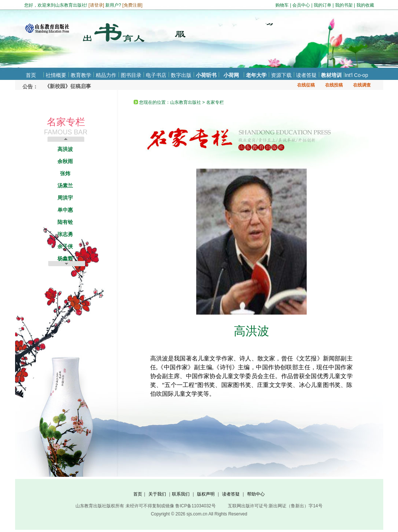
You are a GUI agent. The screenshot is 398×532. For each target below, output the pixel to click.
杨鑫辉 (65, 258)
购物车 (282, 5)
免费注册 (133, 5)
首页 (31, 75)
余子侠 (65, 246)
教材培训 (331, 75)
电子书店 (156, 75)
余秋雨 (65, 161)
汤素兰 (65, 186)
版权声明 (206, 494)
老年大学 (256, 75)
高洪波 (65, 149)
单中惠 (65, 210)
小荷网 (231, 75)
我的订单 (323, 5)
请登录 (96, 5)
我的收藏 (365, 5)
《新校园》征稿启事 (68, 86)
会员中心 (301, 5)
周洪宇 (65, 198)
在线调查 (362, 85)
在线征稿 (306, 85)
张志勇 (65, 234)
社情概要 (56, 75)
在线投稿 (334, 85)
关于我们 (157, 494)
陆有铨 (65, 222)
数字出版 (181, 75)
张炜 (65, 173)
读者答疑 (306, 75)
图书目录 (131, 75)
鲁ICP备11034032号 (195, 506)
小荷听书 (206, 75)
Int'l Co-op (356, 75)
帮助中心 (256, 494)
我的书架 (344, 5)
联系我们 (181, 494)
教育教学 (81, 75)
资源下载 (281, 75)
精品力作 (106, 75)
